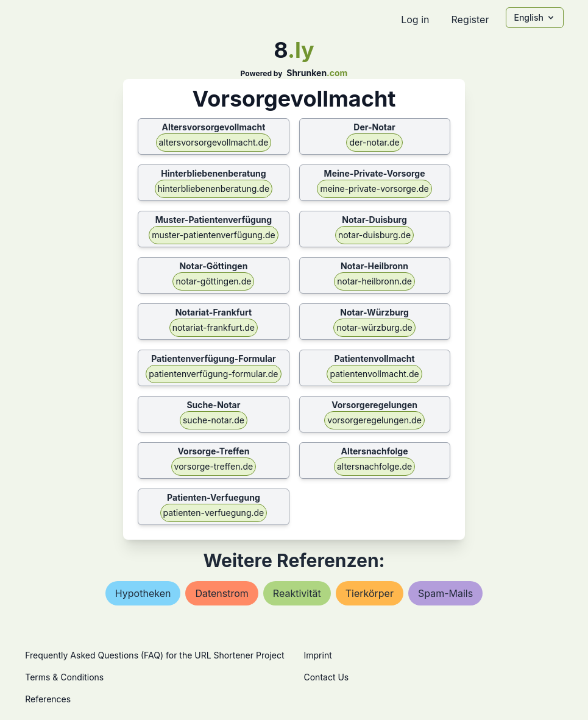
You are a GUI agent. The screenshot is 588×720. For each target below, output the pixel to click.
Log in (415, 19)
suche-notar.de (214, 420)
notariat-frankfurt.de (214, 327)
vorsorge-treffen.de (214, 466)
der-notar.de (374, 142)
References (48, 699)
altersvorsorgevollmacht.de (214, 142)
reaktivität (297, 593)
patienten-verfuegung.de (214, 513)
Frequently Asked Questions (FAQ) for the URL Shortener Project (154, 655)
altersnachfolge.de (374, 466)
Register (470, 19)
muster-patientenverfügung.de (214, 235)
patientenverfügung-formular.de (213, 374)
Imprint (318, 655)
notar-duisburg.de (374, 235)
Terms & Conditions (64, 677)
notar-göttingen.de (213, 281)
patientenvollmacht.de (374, 374)
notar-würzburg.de (374, 327)
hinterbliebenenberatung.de (214, 189)
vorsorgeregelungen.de (374, 420)
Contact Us (327, 677)
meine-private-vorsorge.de (374, 189)
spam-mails (445, 593)
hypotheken (143, 593)
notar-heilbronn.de (374, 281)
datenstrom (221, 593)
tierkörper (370, 593)
